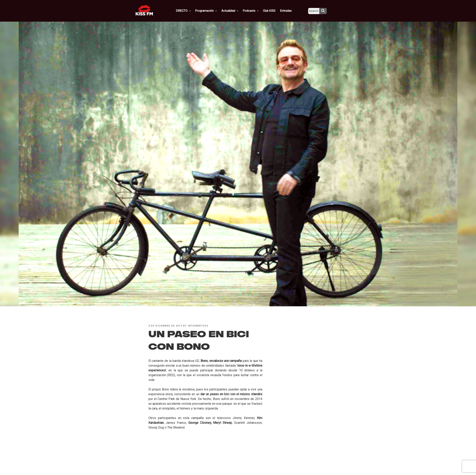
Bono (204, 361)
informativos (198, 326)
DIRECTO (190, 11)
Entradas (289, 11)
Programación (212, 11)
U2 (197, 361)
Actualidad (235, 11)
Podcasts (255, 11)
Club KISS (272, 11)
